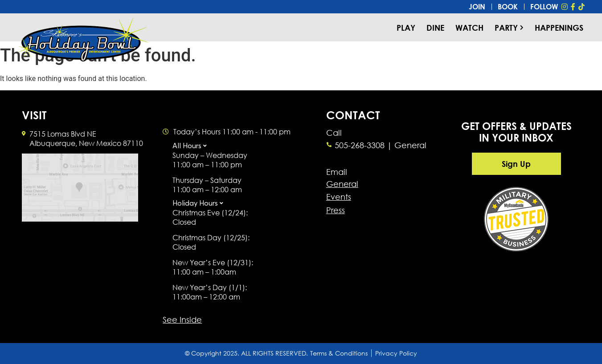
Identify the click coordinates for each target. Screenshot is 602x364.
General (342, 184)
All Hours (187, 146)
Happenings (559, 28)
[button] (215, 146)
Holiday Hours (195, 203)
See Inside (182, 320)
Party (509, 28)
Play (406, 28)
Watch (469, 28)
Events (339, 197)
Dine (435, 28)
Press (336, 210)
